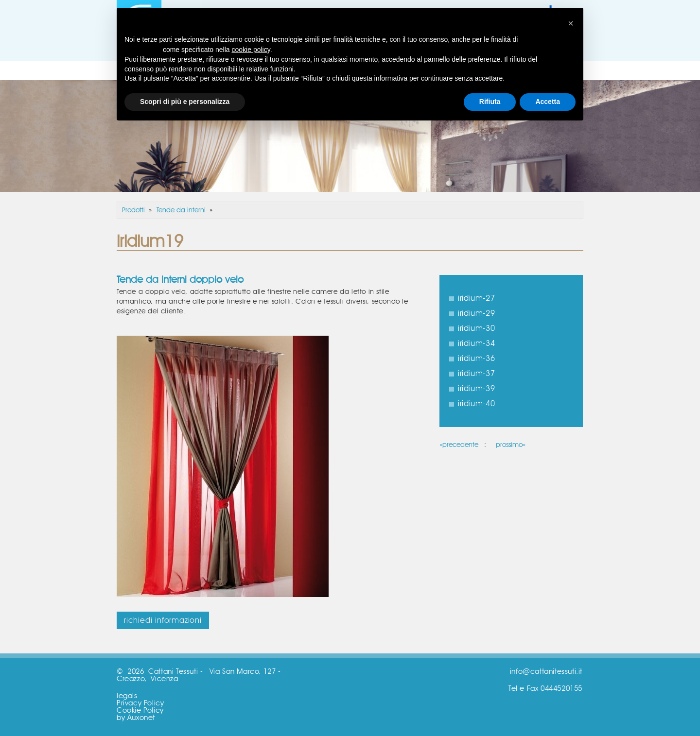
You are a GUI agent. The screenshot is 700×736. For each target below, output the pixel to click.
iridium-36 (476, 359)
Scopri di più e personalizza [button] (185, 102)
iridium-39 (476, 389)
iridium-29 (476, 313)
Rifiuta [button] (490, 102)
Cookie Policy (140, 710)
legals (127, 696)
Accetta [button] (548, 102)
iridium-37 (476, 374)
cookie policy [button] (251, 50)
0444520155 (561, 689)
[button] (571, 23)
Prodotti (133, 210)
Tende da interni (181, 210)
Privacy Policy (140, 703)
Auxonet (141, 718)
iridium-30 (476, 328)
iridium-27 (476, 298)
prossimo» (511, 445)
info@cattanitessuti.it (546, 672)
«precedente (459, 445)
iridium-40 (476, 404)
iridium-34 (476, 343)
